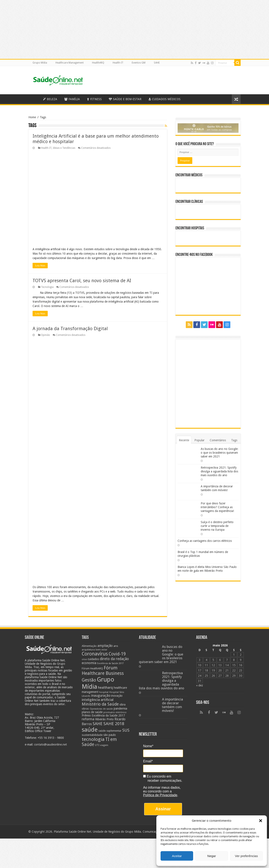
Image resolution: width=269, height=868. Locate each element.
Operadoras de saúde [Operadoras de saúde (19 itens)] (101, 679)
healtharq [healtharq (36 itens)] (105, 657)
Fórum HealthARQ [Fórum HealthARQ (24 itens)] (92, 638)
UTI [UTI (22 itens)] (97, 715)
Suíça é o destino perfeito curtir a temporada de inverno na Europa (217, 526)
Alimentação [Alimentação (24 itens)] (89, 616)
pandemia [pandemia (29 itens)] (120, 678)
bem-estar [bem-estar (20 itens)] (101, 620)
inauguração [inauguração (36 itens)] (101, 665)
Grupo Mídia (40, 63)
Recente (184, 440)
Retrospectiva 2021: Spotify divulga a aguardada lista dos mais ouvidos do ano (219, 471)
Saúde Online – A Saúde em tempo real (34, 99)
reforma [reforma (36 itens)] (88, 689)
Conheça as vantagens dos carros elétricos (205, 541)
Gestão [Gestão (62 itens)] (89, 650)
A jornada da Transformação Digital (70, 329)
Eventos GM (139, 63)
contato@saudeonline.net (50, 715)
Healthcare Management (70, 63)
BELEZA (50, 99)
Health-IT (118, 63)
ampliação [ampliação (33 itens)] (105, 616)
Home (32, 117)
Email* (148, 731)
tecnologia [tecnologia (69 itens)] (93, 709)
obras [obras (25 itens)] (85, 679)
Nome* (148, 716)
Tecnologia (47, 287)
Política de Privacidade (160, 765)
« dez (200, 655)
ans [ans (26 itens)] (116, 616)
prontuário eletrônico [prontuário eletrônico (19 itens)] (115, 682)
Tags (234, 440)
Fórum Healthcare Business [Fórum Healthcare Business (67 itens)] (103, 640)
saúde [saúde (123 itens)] (90, 700)
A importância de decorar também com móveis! (173, 675)
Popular (199, 440)
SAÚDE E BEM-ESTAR (125, 99)
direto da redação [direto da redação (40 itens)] (114, 629)
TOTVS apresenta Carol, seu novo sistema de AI (82, 281)
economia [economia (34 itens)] (89, 633)
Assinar (163, 779)
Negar (212, 856)
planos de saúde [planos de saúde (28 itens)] (92, 682)
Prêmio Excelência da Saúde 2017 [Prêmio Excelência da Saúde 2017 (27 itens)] (103, 685)
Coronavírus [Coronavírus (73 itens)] (95, 624)
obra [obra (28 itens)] (123, 674)
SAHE (157, 63)
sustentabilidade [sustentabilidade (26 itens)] (92, 705)
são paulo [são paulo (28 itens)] (110, 705)
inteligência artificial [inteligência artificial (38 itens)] (98, 670)
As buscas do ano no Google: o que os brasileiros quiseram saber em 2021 (220, 453)
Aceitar (177, 856)
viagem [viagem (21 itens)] (104, 715)
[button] (261, 821)
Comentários (218, 440)
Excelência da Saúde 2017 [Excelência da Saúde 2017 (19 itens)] (110, 633)
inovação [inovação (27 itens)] (117, 666)
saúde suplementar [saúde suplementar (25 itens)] (110, 701)
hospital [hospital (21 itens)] (104, 662)
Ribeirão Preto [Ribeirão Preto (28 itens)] (104, 689)
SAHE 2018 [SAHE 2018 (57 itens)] (114, 694)
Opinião (45, 335)
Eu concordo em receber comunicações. (163, 749)
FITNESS (94, 99)
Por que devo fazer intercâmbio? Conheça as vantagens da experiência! (217, 507)
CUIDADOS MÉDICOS (165, 99)
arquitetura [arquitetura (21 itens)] (88, 619)
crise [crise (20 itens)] (84, 629)
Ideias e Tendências (64, 148)
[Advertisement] (134, 838)
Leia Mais (40, 266)
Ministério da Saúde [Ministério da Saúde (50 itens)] (100, 674)
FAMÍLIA (72, 99)
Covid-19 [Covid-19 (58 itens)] (117, 624)
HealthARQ (98, 63)
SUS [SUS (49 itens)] (126, 700)
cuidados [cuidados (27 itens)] (93, 629)
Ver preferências (246, 856)
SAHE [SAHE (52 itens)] (98, 694)
